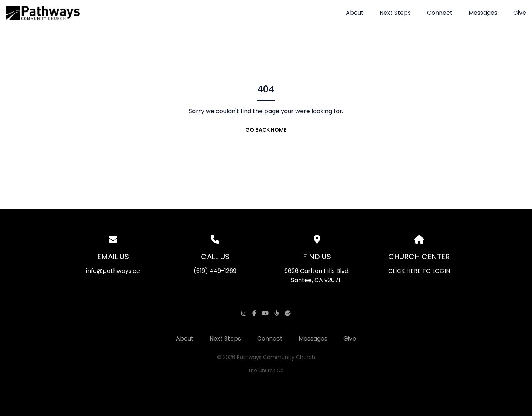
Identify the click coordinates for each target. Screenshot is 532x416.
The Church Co (266, 370)
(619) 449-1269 (215, 271)
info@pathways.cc (113, 271)
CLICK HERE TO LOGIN (419, 271)
